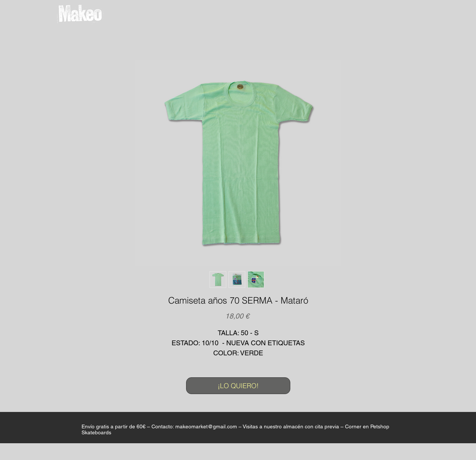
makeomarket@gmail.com (206, 426)
